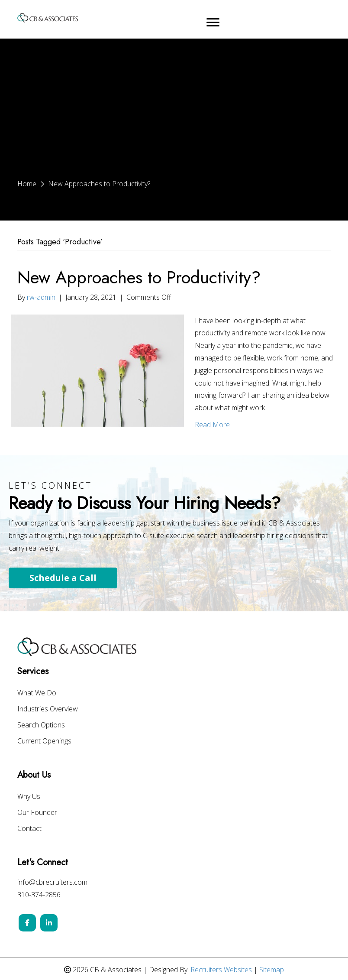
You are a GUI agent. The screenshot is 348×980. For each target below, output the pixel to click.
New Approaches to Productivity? (139, 277)
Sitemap (272, 970)
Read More (212, 425)
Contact (29, 829)
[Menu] (213, 23)
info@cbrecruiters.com (52, 882)
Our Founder (37, 813)
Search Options (41, 725)
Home (27, 184)
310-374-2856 (39, 895)
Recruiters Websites (221, 970)
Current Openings (44, 741)
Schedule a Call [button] (63, 578)
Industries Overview (48, 709)
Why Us (29, 797)
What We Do (37, 693)
